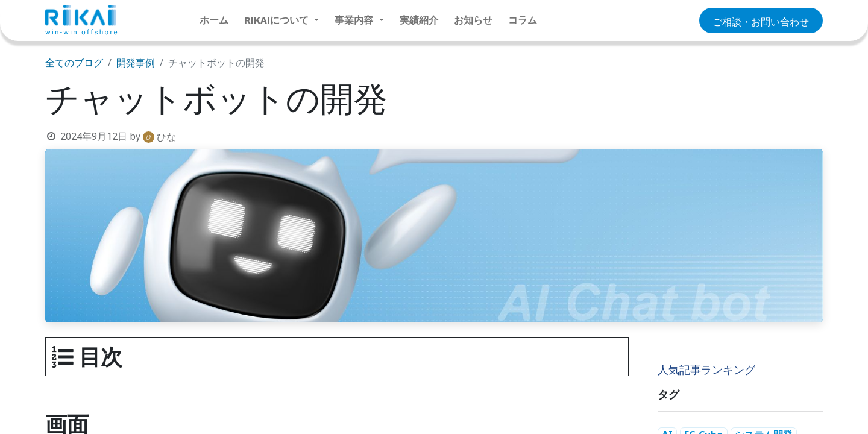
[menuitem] (214, 20)
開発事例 (136, 63)
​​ (761, 21)
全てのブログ (74, 63)
